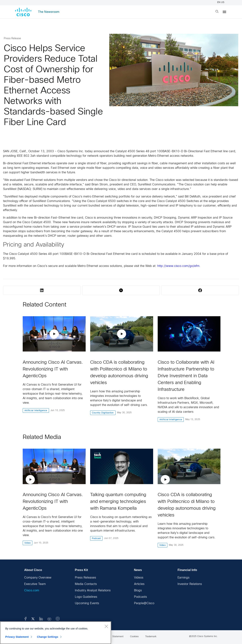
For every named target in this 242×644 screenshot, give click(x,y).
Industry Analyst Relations (93, 591)
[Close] (106, 626)
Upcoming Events (87, 603)
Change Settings (48, 637)
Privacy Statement (17, 637)
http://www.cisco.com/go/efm (178, 266)
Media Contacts (86, 584)
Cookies (134, 637)
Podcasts (140, 597)
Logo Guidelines (86, 597)
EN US (221, 2)
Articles (139, 584)
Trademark (151, 637)
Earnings (183, 578)
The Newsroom (49, 12)
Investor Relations (190, 584)
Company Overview (38, 578)
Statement (118, 637)
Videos (139, 578)
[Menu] (224, 12)
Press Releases (85, 578)
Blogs (138, 591)
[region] (56, 633)
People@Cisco (144, 603)
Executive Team (35, 584)
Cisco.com (32, 591)
